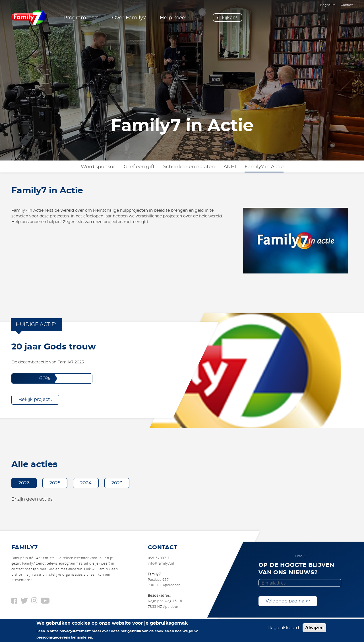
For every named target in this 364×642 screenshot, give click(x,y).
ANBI (230, 167)
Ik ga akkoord (284, 629)
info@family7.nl (161, 563)
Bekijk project (34, 400)
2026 (24, 483)
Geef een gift (139, 167)
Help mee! (173, 18)
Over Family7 (129, 18)
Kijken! (229, 18)
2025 (55, 483)
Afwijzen (314, 629)
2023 (117, 483)
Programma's (81, 18)
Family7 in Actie (264, 167)
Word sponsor (98, 167)
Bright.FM (328, 5)
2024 (86, 483)
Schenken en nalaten (189, 167)
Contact (347, 5)
